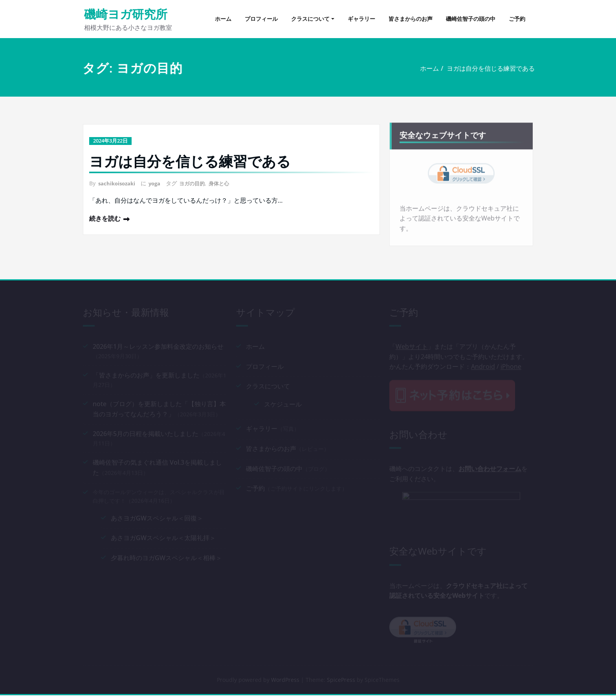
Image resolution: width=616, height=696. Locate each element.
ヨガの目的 (197, 183)
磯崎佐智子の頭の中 (471, 19)
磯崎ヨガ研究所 (126, 14)
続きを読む (105, 218)
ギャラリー (361, 19)
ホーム (223, 19)
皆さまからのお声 (411, 19)
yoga (158, 183)
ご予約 (517, 19)
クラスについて (310, 19)
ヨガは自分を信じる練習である (478, 68)
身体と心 (225, 183)
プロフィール (261, 19)
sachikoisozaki (118, 183)
